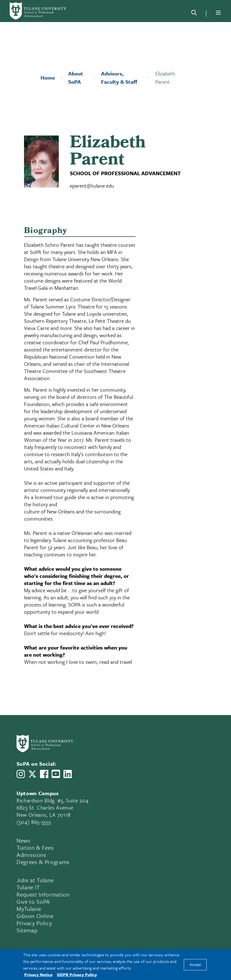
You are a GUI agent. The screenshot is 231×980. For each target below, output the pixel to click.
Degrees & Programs (43, 862)
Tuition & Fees (35, 848)
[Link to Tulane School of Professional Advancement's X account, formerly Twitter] (32, 774)
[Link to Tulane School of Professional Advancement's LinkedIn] (68, 774)
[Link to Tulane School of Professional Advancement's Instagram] (21, 774)
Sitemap (27, 930)
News (24, 840)
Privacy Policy (34, 923)
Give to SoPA (33, 902)
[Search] (194, 14)
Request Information (43, 894)
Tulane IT (28, 887)
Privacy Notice (38, 974)
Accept (195, 965)
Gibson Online (35, 916)
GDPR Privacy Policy (77, 974)
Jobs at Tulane (35, 880)
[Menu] (218, 13)
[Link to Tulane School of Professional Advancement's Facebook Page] (44, 774)
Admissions (31, 855)
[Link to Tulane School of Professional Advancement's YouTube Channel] (56, 774)
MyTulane (29, 909)
